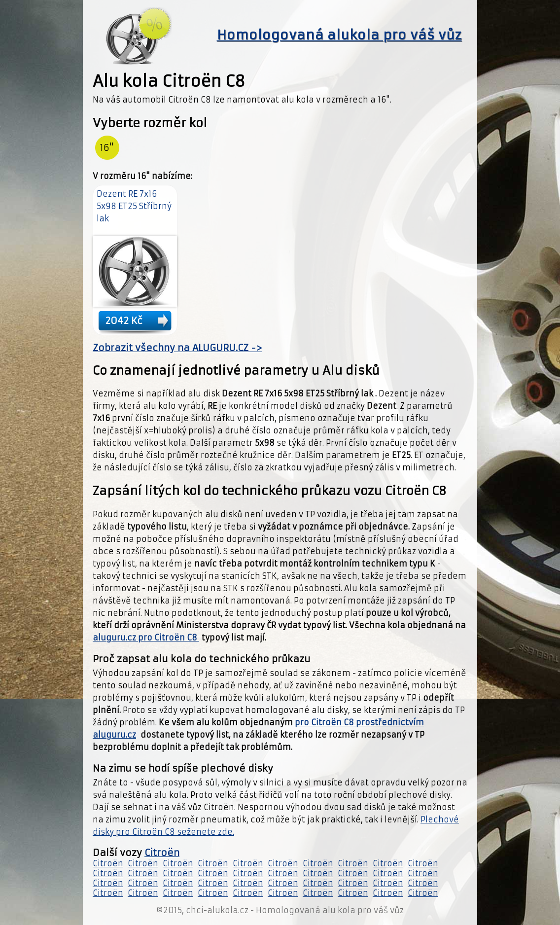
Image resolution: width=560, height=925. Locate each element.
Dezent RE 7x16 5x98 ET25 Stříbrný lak (134, 206)
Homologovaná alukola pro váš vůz (339, 35)
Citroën (162, 853)
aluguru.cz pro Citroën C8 (146, 638)
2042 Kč (124, 320)
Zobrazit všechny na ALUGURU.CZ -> (177, 348)
